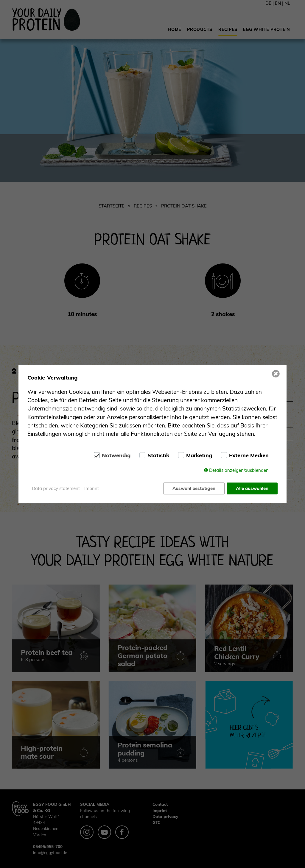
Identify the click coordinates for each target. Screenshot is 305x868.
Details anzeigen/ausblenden (239, 470)
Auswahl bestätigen (194, 488)
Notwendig (116, 455)
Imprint (92, 488)
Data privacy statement (56, 488)
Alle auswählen (252, 488)
